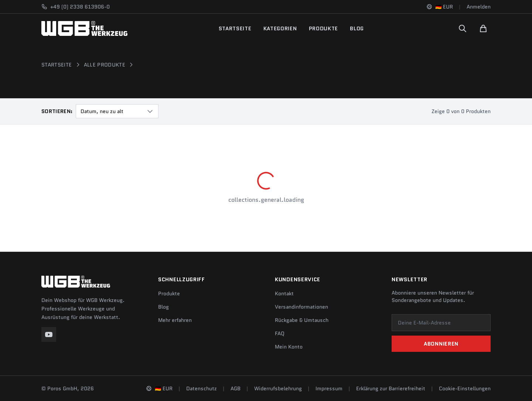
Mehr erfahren (175, 320)
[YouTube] (49, 334)
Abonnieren (441, 344)
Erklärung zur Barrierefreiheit (391, 388)
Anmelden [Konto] (479, 7)
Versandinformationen (301, 307)
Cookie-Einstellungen (465, 388)
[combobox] (117, 111)
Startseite (235, 28)
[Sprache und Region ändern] (440, 7)
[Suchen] (463, 28)
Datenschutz (202, 388)
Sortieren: (57, 111)
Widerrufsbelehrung (278, 388)
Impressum (329, 388)
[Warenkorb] (483, 28)
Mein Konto (289, 347)
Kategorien (280, 28)
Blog (357, 28)
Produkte (324, 28)
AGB (236, 388)
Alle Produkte (105, 65)
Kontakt (284, 293)
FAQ (280, 333)
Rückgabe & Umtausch (302, 320)
